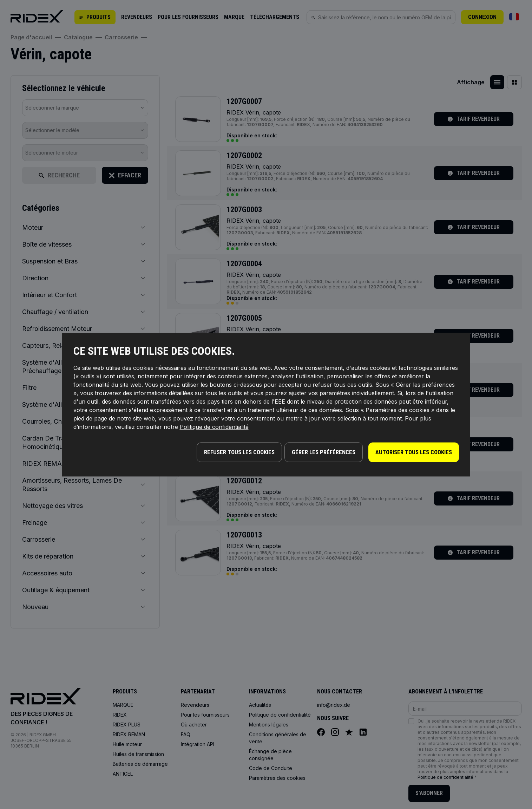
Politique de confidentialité (214, 429)
